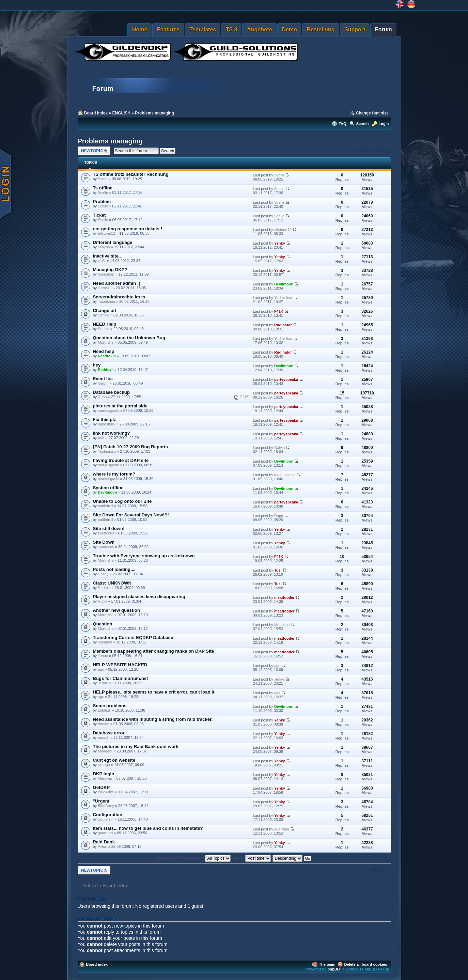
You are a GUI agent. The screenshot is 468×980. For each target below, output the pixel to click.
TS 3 (232, 29)
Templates (203, 29)
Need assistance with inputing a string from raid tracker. (153, 719)
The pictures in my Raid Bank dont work (136, 746)
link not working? (112, 433)
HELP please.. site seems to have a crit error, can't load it (154, 692)
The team (327, 964)
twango (104, 765)
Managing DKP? (110, 270)
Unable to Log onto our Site (122, 501)
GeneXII (105, 288)
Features (168, 29)
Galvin (103, 383)
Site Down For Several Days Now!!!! (131, 515)
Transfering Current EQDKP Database (133, 637)
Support (355, 29)
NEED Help (105, 324)
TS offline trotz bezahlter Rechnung (131, 174)
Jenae (103, 656)
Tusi (278, 570)
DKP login (104, 774)
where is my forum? (114, 474)
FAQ (342, 124)
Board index (96, 113)
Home (140, 29)
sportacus (106, 533)
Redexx (104, 588)
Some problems (110, 706)
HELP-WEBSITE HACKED (120, 665)
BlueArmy (106, 792)
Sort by (252, 858)
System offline (108, 488)
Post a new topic (94, 151)
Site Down (104, 542)
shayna (104, 247)
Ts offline (103, 188)
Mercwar (105, 778)
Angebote (260, 29)
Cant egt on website (114, 760)
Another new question (116, 610)
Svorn (103, 179)
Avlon (102, 846)
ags (101, 669)
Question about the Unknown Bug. (130, 338)
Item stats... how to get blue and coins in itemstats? (148, 828)
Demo (290, 29)
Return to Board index (105, 886)
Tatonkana (106, 301)
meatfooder (284, 597)
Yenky (280, 243)
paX (101, 438)
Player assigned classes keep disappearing (139, 597)
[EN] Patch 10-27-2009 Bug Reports (131, 447)
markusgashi (108, 410)
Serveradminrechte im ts (119, 297)
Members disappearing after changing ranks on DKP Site (154, 651)
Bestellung (321, 29)
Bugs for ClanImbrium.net (121, 678)
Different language (113, 242)
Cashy (103, 574)
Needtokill (107, 356)
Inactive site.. (107, 256)
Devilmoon (284, 284)
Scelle (103, 192)
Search (363, 124)
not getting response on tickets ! (128, 229)
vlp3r (102, 261)
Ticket (99, 215)
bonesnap (106, 274)
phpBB (334, 969)
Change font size (372, 113)
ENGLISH (121, 113)
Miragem (105, 751)
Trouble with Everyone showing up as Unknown (144, 556)
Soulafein (106, 819)
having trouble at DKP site (121, 460)
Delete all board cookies (366, 964)
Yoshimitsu (283, 298)
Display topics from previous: (194, 858)
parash (104, 737)
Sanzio (104, 315)
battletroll (105, 506)
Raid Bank (104, 842)
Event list (103, 379)
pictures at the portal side (120, 406)
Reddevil (106, 370)
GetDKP (102, 787)
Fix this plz (105, 419)
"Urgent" (102, 801)
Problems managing (154, 113)
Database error (109, 733)
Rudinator (283, 325)
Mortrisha (106, 342)
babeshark (106, 424)
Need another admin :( (117, 283)
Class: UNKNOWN (112, 583)
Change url (105, 310)
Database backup (111, 392)
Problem (102, 201)
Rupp (102, 397)
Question (103, 624)
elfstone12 (106, 233)
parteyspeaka (286, 379)
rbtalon (104, 724)
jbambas (105, 642)
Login (384, 124)
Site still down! (109, 528)
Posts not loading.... (114, 569)
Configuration (108, 815)
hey (97, 365)
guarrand (105, 833)
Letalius (104, 710)
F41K (279, 311)
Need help (104, 351)
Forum (384, 29)
